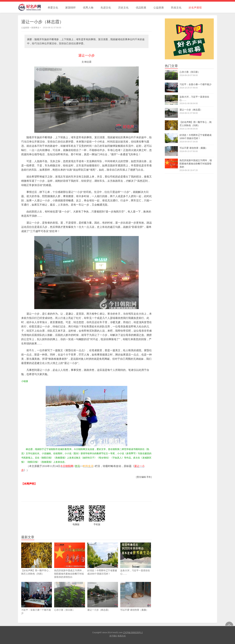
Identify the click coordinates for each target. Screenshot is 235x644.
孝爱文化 (53, 8)
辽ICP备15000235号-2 (133, 633)
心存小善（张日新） (70, 597)
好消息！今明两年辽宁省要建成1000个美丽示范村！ (103, 559)
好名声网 (31, 7)
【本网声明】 (29, 484)
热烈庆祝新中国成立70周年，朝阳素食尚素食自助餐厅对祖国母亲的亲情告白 (70, 560)
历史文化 (123, 8)
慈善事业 (35, 28)
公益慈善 (159, 8)
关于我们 (113, 636)
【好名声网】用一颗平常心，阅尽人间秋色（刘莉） (37, 559)
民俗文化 (176, 8)
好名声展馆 (195, 8)
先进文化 (106, 8)
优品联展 (141, 8)
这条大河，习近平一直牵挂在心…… (136, 559)
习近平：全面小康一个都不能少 (37, 598)
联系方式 (122, 636)
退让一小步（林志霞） (103, 597)
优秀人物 (88, 8)
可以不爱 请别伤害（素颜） (136, 597)
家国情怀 (70, 8)
